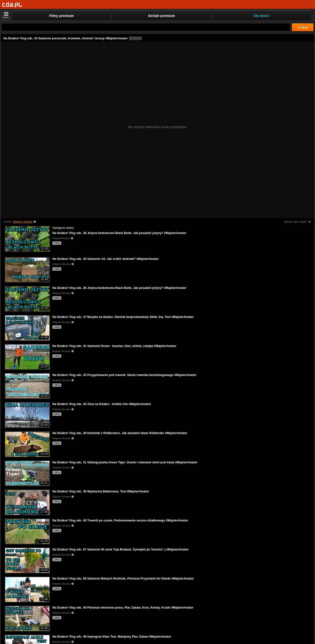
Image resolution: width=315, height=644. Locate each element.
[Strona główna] (12, 5)
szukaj (303, 27)
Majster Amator (23, 222)
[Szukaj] (146, 27)
